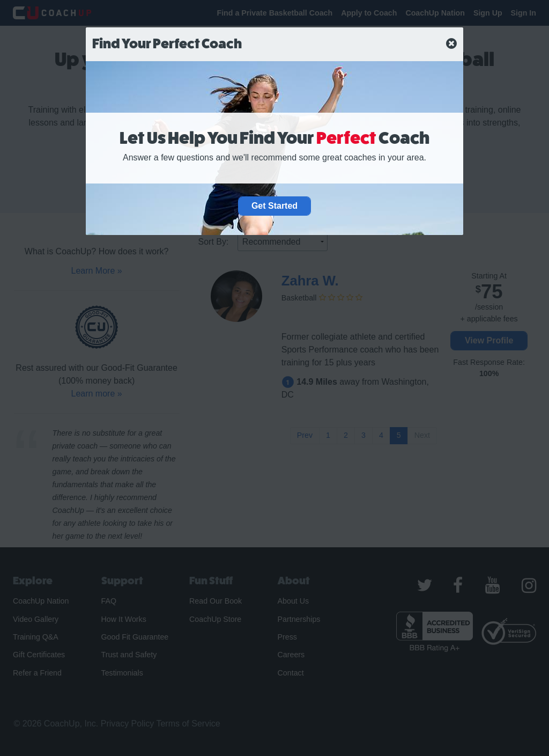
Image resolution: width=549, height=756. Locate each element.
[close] (451, 44)
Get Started (274, 206)
